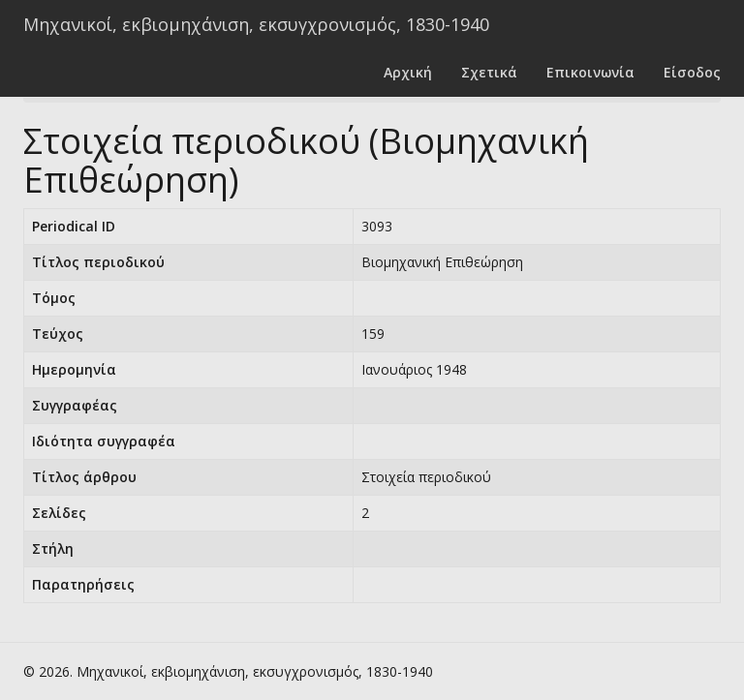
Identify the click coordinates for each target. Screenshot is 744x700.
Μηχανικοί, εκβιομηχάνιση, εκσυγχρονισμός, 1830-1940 (256, 24)
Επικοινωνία (590, 72)
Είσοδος (692, 72)
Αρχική (408, 72)
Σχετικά (489, 72)
